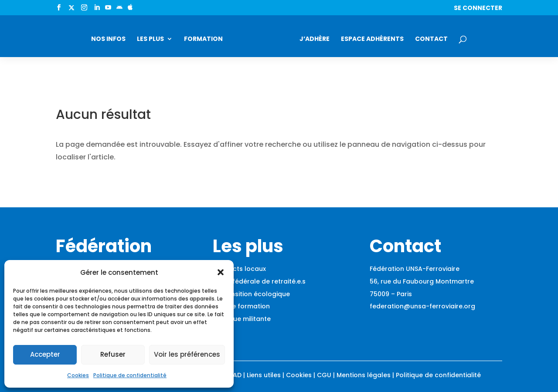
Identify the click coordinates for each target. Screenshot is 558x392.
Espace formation (241, 306)
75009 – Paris (391, 294)
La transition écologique (251, 294)
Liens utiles (264, 375)
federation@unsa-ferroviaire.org (422, 306)
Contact (431, 39)
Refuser (113, 354)
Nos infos (108, 39)
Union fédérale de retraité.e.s (259, 281)
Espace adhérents (372, 39)
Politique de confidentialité (130, 375)
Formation (203, 39)
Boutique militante (242, 319)
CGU (324, 375)
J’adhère (315, 39)
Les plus (150, 39)
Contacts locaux (239, 269)
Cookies (78, 375)
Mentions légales (364, 375)
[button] (221, 272)
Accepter (45, 354)
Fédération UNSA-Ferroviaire (415, 269)
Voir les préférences (187, 354)
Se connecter (478, 8)
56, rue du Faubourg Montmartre (422, 281)
